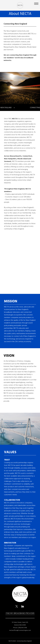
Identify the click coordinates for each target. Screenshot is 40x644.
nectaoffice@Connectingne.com (20, 630)
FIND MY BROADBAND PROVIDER (20, 613)
